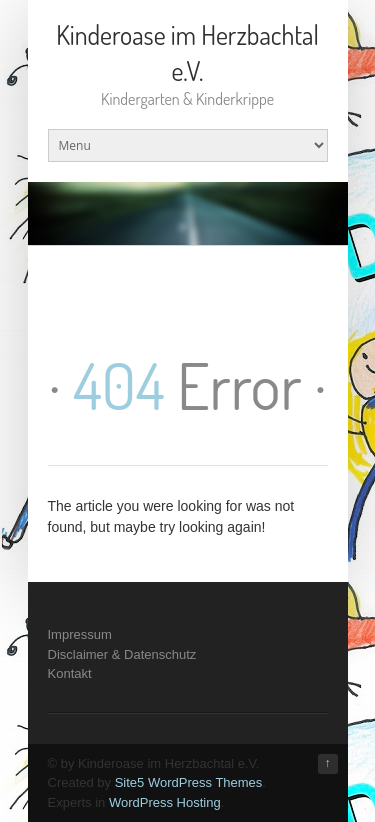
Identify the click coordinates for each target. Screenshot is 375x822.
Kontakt (70, 673)
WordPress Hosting (165, 802)
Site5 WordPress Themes (189, 782)
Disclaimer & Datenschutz (122, 654)
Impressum (80, 634)
